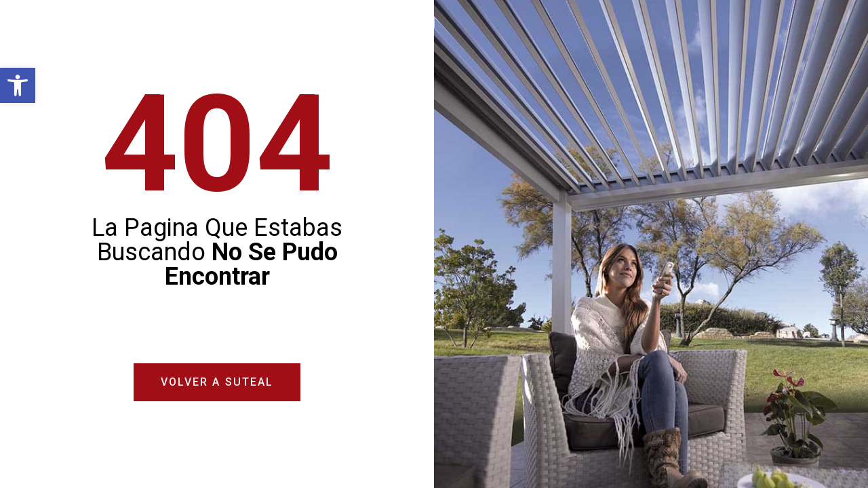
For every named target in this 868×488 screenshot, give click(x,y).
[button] (18, 85)
